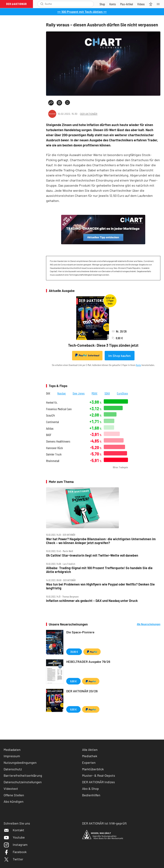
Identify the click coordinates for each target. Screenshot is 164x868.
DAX (48, 393)
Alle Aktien (90, 750)
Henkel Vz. (52, 402)
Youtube (14, 837)
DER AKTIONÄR (89, 114)
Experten (89, 763)
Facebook (15, 852)
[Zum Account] (113, 4)
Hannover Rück (54, 448)
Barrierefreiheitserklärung (23, 775)
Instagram (16, 845)
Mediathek (90, 756)
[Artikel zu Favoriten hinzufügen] (67, 102)
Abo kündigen (14, 801)
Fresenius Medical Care (59, 409)
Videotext (11, 789)
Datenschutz (13, 769)
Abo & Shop (90, 789)
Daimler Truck (54, 454)
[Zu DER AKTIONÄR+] (127, 4)
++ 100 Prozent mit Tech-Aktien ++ (82, 12)
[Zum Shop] (102, 4)
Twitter (13, 859)
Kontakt (14, 830)
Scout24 (50, 415)
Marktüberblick (93, 769)
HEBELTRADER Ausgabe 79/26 (88, 662)
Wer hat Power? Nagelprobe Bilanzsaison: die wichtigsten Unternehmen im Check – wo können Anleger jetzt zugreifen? (101, 541)
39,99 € (74, 652)
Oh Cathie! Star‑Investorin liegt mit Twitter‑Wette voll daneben (92, 555)
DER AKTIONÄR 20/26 (82, 691)
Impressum (12, 756)
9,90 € (73, 681)
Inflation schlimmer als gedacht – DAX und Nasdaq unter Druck (92, 601)
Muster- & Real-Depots (99, 775)
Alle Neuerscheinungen (149, 624)
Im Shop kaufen (119, 356)
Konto (139, 365)
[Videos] (141, 4)
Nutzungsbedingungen (20, 763)
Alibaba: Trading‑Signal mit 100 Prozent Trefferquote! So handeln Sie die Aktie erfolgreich (99, 570)
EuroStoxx (122, 393)
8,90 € (73, 709)
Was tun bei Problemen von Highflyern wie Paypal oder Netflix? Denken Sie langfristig (100, 586)
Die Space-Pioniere (80, 632)
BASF (49, 435)
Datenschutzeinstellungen (23, 782)
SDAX (107, 393)
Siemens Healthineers (58, 441)
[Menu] (159, 4)
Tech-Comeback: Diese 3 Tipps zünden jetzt (103, 345)
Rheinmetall (53, 461)
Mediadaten (12, 750)
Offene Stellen (14, 795)
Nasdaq (62, 393)
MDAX (94, 393)
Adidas (50, 428)
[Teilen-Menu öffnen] (51, 103)
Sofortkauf (87, 355)
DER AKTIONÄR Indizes (98, 782)
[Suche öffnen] (42, 4)
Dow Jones (79, 393)
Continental (52, 422)
